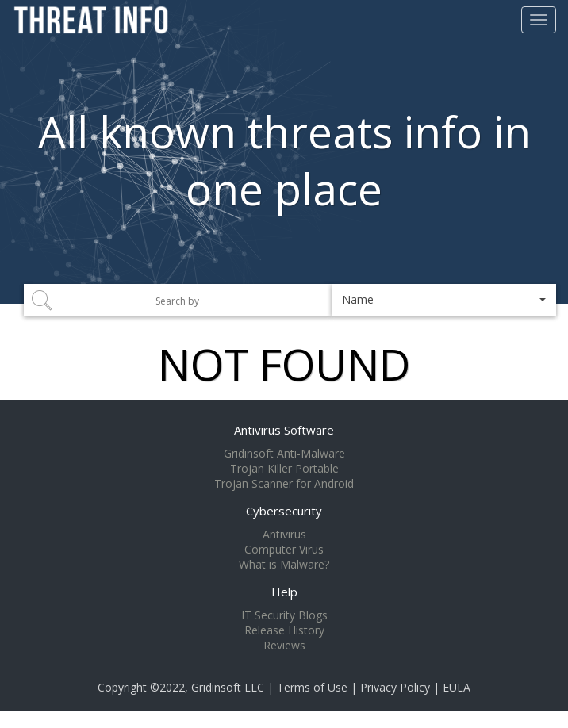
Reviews (284, 646)
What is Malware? (284, 565)
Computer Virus (284, 550)
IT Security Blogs (284, 615)
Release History (284, 630)
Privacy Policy (395, 687)
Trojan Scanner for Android (284, 484)
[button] (444, 300)
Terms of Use (312, 687)
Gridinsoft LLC (228, 687)
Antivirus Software (284, 430)
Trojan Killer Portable (284, 469)
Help (284, 592)
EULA (457, 687)
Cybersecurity (284, 511)
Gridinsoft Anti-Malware (284, 454)
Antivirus (284, 535)
